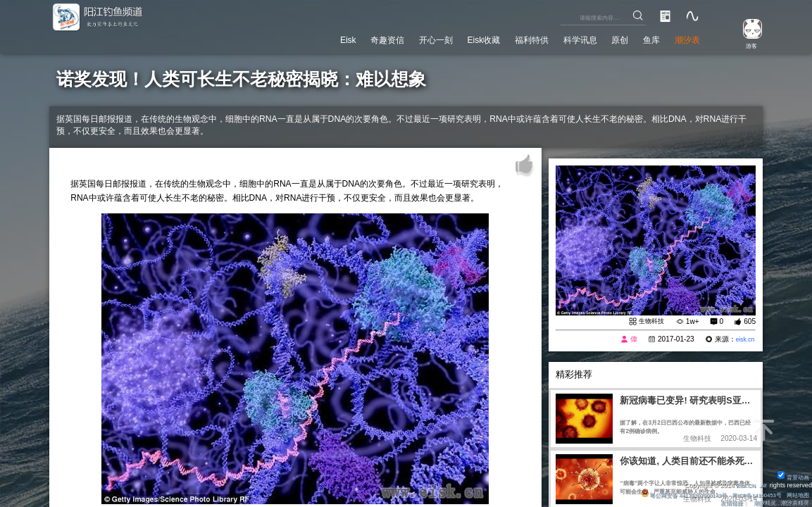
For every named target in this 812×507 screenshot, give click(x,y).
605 (750, 322)
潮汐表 (684, 38)
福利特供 (504, 38)
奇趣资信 (336, 38)
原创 (606, 38)
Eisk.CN (742, 483)
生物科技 (650, 321)
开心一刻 (392, 38)
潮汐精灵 (758, 502)
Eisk (290, 38)
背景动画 (791, 475)
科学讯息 (560, 38)
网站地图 (796, 493)
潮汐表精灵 (793, 502)
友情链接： (725, 502)
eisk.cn (744, 340)
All (763, 483)
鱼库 (642, 38)
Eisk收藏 (448, 38)
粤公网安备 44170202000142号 (666, 493)
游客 (746, 44)
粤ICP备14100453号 (749, 493)
